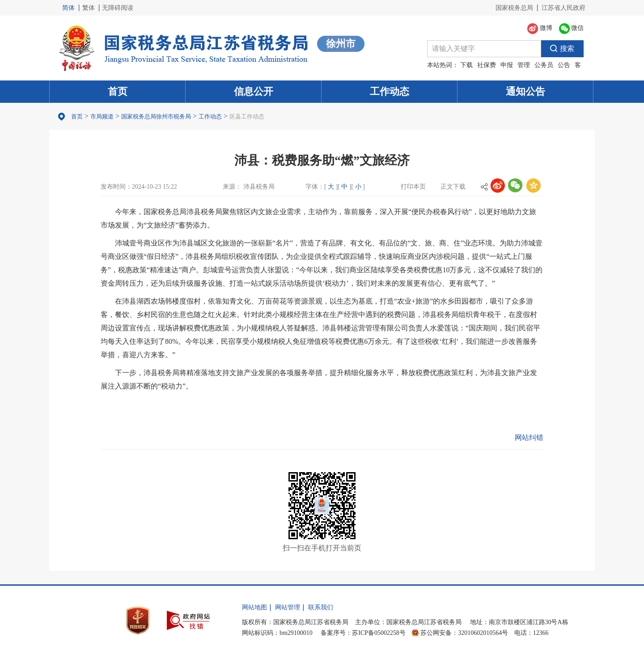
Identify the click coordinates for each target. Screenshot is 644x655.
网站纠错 (529, 437)
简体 (68, 8)
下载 (466, 65)
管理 (524, 65)
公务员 (544, 65)
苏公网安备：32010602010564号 (464, 633)
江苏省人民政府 (563, 8)
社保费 (487, 65)
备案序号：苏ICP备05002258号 (363, 633)
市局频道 (102, 116)
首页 (118, 91)
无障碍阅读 (118, 8)
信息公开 (254, 91)
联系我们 (321, 607)
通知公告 (525, 91)
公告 (564, 65)
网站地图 (254, 607)
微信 (572, 29)
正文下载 (453, 187)
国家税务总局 (514, 8)
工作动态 (390, 91)
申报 (507, 65)
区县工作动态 (247, 116)
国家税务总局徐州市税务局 (156, 116)
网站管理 (288, 607)
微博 (540, 29)
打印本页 (413, 187)
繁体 (89, 8)
